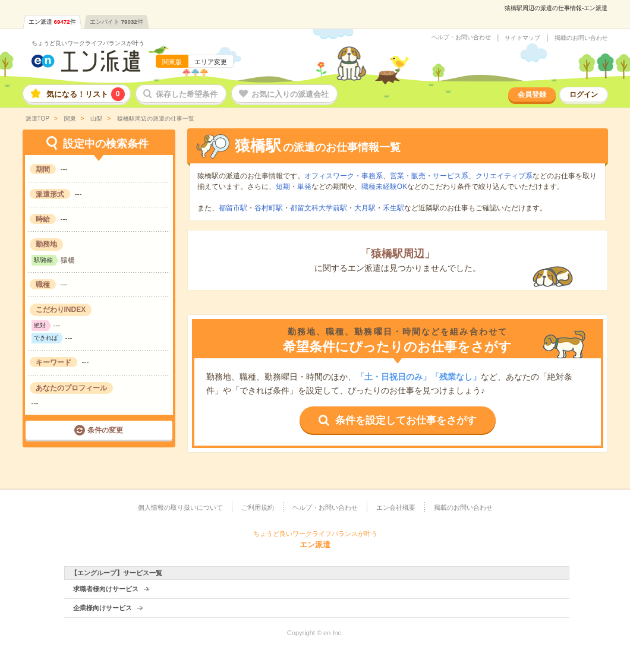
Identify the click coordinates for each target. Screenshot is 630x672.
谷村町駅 (269, 208)
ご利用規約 (258, 507)
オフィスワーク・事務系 (344, 176)
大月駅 (365, 208)
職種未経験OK (384, 187)
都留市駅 (233, 208)
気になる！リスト (86, 94)
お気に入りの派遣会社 (290, 94)
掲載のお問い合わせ (581, 38)
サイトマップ (522, 38)
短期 (283, 187)
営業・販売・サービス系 (429, 176)
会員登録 (532, 94)
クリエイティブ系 (504, 176)
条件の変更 (105, 430)
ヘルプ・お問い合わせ (461, 37)
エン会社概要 (396, 507)
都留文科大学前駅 (319, 208)
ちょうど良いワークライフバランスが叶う (88, 43)
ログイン (584, 94)
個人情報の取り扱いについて (180, 507)
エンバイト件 (116, 22)
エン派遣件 (52, 22)
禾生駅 (393, 208)
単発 (304, 187)
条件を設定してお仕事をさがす (406, 420)
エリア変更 (211, 62)
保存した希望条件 (187, 94)
